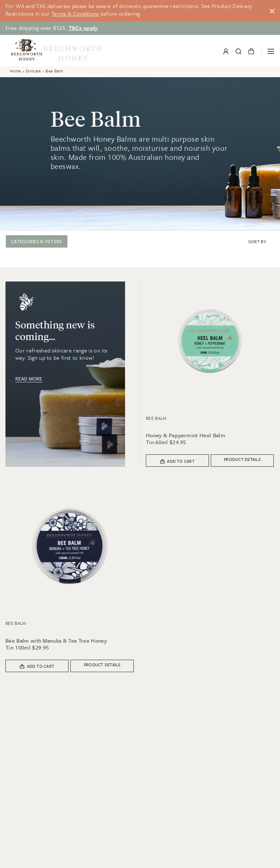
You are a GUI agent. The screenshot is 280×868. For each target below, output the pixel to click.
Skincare (33, 71)
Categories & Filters (37, 241)
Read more (29, 379)
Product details (242, 459)
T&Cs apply (83, 28)
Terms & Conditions (75, 13)
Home (15, 71)
